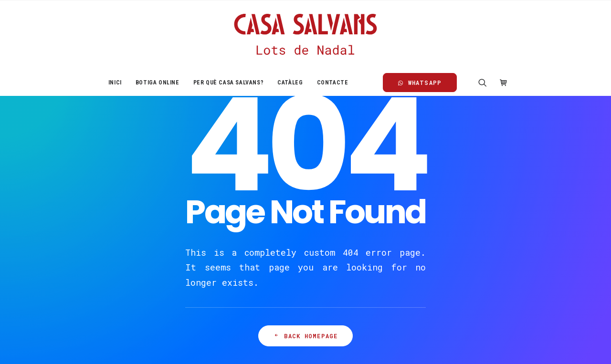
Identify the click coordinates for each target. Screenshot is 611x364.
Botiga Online (158, 83)
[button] (486, 83)
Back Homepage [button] (306, 336)
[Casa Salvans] (305, 35)
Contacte (333, 83)
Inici (115, 83)
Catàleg (290, 83)
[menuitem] (115, 83)
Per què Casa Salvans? (229, 83)
